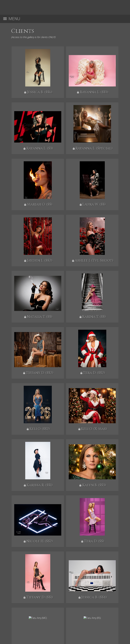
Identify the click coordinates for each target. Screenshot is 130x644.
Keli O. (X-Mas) (94, 429)
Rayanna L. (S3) (40, 148)
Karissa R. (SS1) (40, 485)
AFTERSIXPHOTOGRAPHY (64, 617)
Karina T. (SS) (94, 317)
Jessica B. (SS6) (40, 92)
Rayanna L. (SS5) (94, 92)
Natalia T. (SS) (40, 317)
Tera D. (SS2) (94, 373)
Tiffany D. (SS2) (40, 373)
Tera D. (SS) (94, 541)
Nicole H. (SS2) (40, 541)
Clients (23, 31)
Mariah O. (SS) (40, 205)
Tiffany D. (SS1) (40, 597)
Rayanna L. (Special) (94, 148)
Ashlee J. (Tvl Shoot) (94, 261)
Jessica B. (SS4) (94, 597)
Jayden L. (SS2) (40, 261)
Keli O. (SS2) (40, 429)
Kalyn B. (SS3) (94, 485)
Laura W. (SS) (94, 205)
